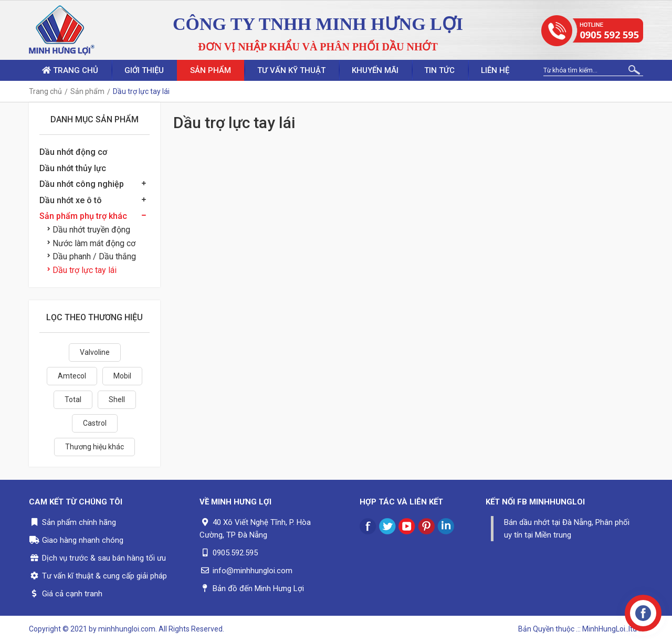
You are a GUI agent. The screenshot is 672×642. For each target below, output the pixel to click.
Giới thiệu (144, 70)
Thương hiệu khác (94, 447)
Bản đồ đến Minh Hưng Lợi (258, 588)
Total (73, 399)
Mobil (122, 376)
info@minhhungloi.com (253, 571)
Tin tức (440, 70)
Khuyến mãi (375, 70)
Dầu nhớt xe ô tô (71, 200)
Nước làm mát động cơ (91, 243)
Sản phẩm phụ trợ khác (83, 216)
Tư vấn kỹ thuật (291, 70)
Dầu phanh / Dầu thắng (92, 256)
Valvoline (95, 352)
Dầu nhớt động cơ (73, 152)
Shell (117, 399)
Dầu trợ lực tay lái (82, 270)
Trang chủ (70, 70)
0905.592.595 (235, 553)
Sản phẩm (211, 70)
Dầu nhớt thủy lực (73, 168)
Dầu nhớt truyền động (89, 230)
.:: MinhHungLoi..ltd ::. (610, 629)
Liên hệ (496, 70)
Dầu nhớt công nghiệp (82, 184)
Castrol (95, 423)
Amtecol (72, 376)
